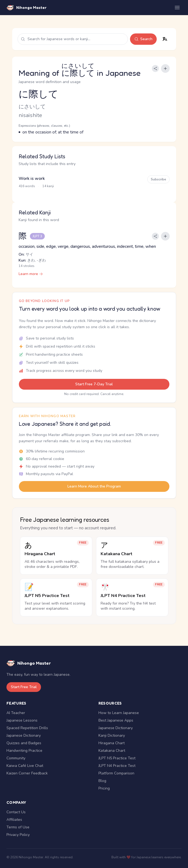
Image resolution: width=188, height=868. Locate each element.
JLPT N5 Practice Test (117, 758)
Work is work (32, 179)
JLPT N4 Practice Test (117, 766)
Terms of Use (18, 827)
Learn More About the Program (94, 486)
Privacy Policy (18, 835)
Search (143, 39)
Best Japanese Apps (116, 720)
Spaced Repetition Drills (27, 728)
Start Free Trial (24, 687)
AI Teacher (16, 713)
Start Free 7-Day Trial (94, 384)
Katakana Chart (112, 751)
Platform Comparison (116, 773)
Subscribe (158, 179)
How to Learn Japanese (119, 713)
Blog (102, 781)
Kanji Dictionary (112, 735)
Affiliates (14, 820)
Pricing (104, 788)
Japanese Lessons (22, 720)
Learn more (31, 274)
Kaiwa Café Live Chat (25, 766)
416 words (27, 186)
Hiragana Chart (112, 743)
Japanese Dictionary (24, 735)
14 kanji (48, 186)
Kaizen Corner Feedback (27, 773)
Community (16, 758)
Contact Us (16, 812)
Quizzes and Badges (24, 743)
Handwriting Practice (24, 751)
